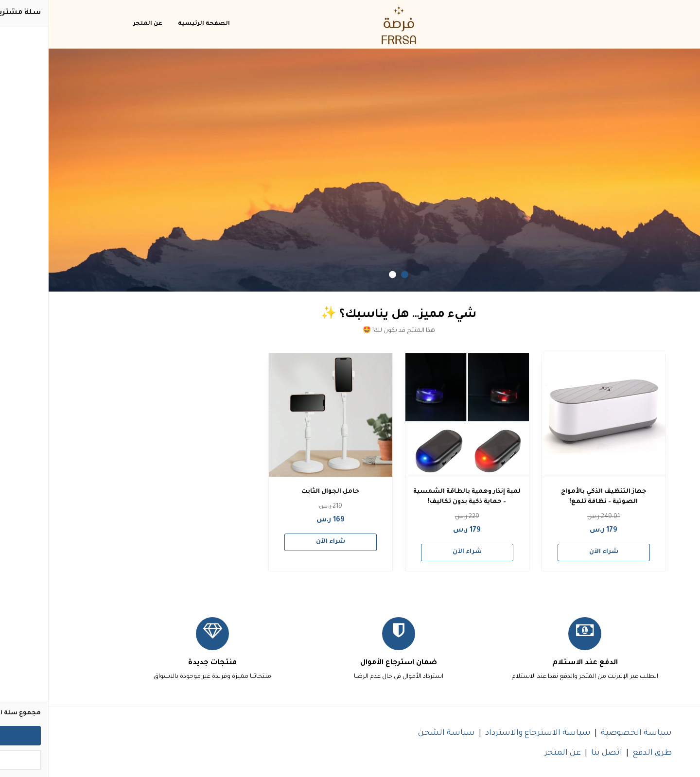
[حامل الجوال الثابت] (282, 415)
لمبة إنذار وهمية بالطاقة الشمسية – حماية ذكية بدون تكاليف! (418, 497)
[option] (350, 170)
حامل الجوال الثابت (282, 492)
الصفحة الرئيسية (155, 24)
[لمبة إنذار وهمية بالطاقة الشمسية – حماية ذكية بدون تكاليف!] (419, 415)
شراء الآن (555, 552)
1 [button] (356, 275)
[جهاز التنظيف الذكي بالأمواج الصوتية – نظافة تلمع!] (555, 415)
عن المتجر (99, 24)
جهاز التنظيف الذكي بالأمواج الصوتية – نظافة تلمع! (555, 497)
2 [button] (344, 275)
